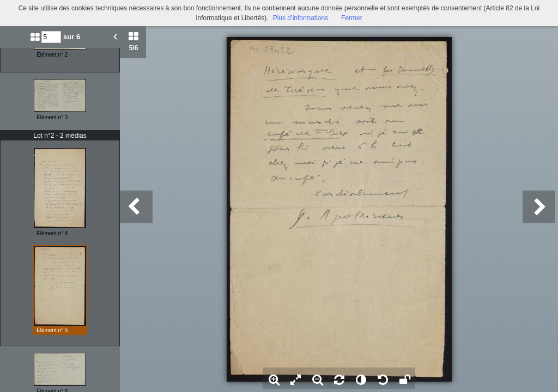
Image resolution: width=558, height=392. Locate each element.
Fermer (352, 18)
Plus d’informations (301, 18)
